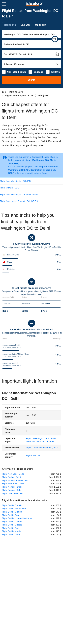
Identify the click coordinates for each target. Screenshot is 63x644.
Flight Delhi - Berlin (11, 528)
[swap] (55, 39)
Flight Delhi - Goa (10, 515)
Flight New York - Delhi (13, 474)
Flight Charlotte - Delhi (13, 493)
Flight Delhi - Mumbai (12, 512)
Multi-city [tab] (40, 25)
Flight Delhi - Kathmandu (14, 509)
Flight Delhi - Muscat (12, 525)
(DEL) (42, 448)
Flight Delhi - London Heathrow (17, 518)
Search (32, 80)
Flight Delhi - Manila (12, 531)
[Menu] (4, 4)
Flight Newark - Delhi (12, 487)
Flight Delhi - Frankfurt (13, 505)
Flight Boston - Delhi (12, 490)
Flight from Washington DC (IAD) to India (20, 195)
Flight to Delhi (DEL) (10, 188)
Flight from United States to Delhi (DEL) (19, 201)
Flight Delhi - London (12, 522)
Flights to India (33, 455)
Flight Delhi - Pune (11, 535)
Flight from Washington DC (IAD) (16, 181)
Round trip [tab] (10, 25)
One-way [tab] (25, 25)
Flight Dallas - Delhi (11, 477)
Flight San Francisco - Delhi (15, 480)
